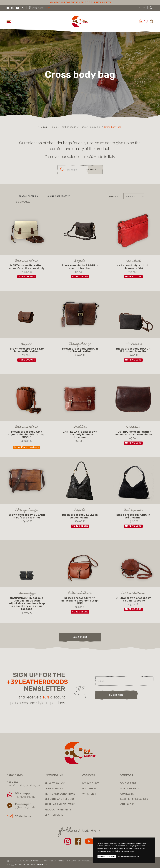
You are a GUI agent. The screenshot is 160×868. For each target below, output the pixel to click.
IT (139, 8)
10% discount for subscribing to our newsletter (80, 2)
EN (144, 8)
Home (54, 127)
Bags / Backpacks (90, 127)
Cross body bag (113, 127)
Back (43, 127)
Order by (114, 196)
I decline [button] (111, 857)
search (91, 170)
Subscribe (116, 695)
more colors (27, 277)
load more (80, 637)
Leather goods (68, 127)
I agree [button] (102, 857)
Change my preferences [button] (128, 857)
